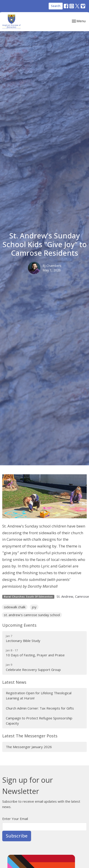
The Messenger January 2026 (29, 747)
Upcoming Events (19, 625)
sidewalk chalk (15, 607)
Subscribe (17, 836)
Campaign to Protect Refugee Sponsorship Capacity (39, 721)
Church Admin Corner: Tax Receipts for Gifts (40, 708)
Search (56, 6)
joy (34, 607)
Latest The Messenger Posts (30, 736)
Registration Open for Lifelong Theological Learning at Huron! (39, 695)
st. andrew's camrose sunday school (32, 615)
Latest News (14, 682)
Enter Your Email (15, 819)
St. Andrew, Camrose (73, 596)
